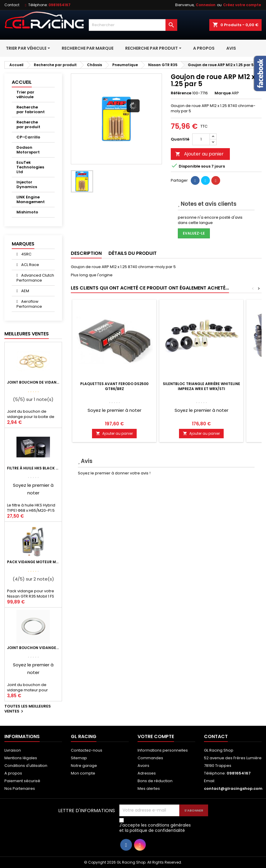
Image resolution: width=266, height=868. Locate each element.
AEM (25, 291)
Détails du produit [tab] (133, 253)
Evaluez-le (194, 233)
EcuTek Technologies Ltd (30, 167)
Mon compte (83, 773)
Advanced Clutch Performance (35, 278)
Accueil (22, 82)
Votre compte (156, 736)
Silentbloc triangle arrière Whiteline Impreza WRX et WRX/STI (201, 386)
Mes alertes (149, 788)
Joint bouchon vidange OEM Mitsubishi (33, 648)
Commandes (150, 758)
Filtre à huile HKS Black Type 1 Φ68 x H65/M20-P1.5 (33, 468)
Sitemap (79, 758)
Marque (223, 93)
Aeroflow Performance (29, 304)
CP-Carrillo (28, 137)
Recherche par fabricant (31, 109)
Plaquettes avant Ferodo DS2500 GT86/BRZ (114, 386)
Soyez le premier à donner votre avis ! (114, 473)
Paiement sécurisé (22, 781)
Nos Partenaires (20, 788)
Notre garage (84, 766)
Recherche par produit (28, 124)
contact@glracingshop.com (233, 788)
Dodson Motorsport (28, 150)
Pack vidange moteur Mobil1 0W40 (33, 562)
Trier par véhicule (25, 95)
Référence (181, 93)
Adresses (147, 773)
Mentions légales (21, 758)
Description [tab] (86, 253)
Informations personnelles (163, 750)
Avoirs (143, 766)
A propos (13, 773)
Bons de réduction (155, 781)
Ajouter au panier (199, 154)
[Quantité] (201, 139)
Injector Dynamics (27, 184)
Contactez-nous (87, 750)
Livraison (13, 750)
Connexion (206, 5)
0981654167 (60, 5)
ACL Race (30, 265)
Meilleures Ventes (27, 334)
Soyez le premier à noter (114, 410)
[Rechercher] (133, 25)
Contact (12, 5)
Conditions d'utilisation (26, 766)
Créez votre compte (242, 5)
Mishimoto (27, 212)
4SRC (26, 254)
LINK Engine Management (31, 199)
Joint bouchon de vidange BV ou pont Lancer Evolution (33, 382)
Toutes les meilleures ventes (28, 709)
